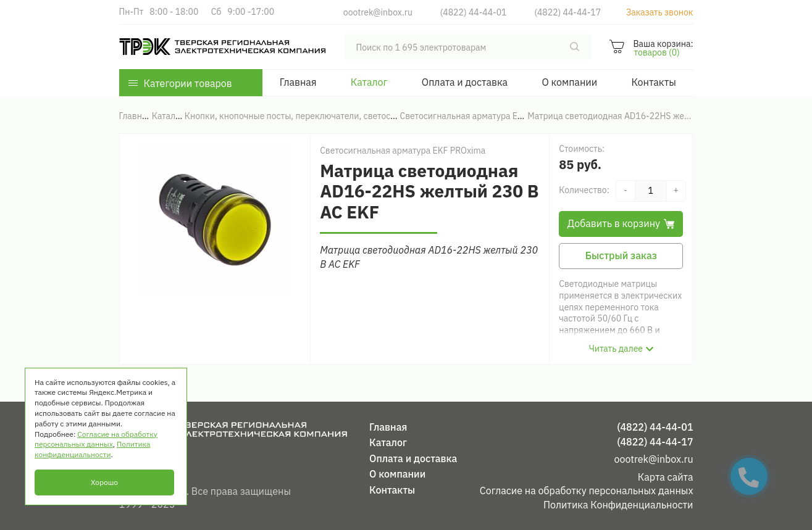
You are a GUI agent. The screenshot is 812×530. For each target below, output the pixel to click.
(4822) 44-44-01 (474, 12)
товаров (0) (656, 52)
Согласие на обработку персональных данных (587, 491)
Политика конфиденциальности (92, 449)
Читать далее (616, 349)
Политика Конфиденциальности (618, 505)
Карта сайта (666, 477)
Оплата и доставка (465, 82)
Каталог (369, 82)
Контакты (653, 82)
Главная (298, 82)
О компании (569, 82)
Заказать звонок (660, 12)
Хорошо (104, 482)
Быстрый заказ (621, 255)
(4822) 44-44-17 (567, 12)
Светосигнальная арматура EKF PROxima (403, 151)
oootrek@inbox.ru (378, 12)
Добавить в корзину (621, 223)
